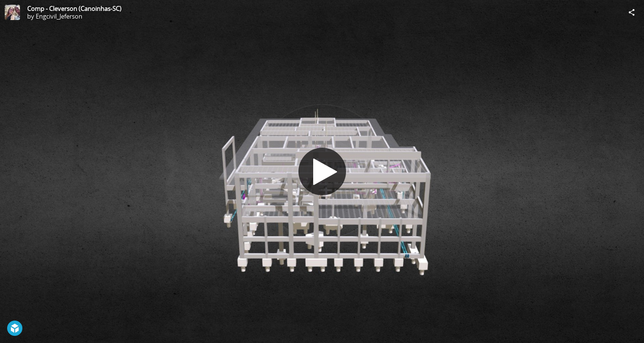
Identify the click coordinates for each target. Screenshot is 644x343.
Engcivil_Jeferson (59, 16)
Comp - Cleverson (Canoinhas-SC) (74, 9)
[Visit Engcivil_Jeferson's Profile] (12, 12)
